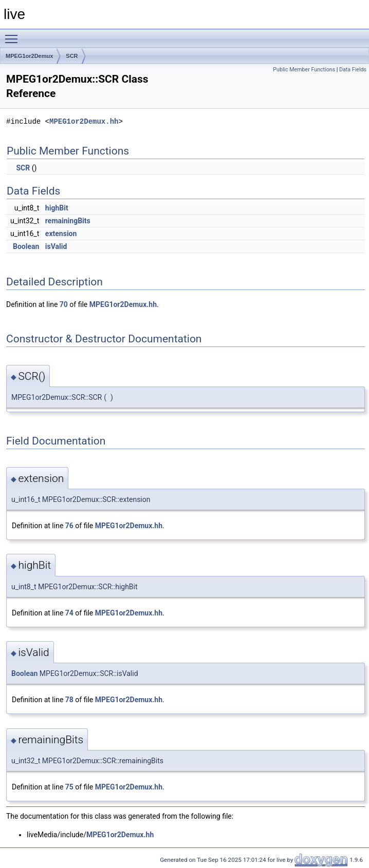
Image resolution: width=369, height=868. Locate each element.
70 (64, 304)
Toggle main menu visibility (14, 34)
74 (69, 613)
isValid (56, 246)
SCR (72, 56)
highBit (57, 208)
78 (69, 700)
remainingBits (68, 221)
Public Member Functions (304, 70)
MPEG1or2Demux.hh (84, 121)
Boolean (26, 246)
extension (61, 234)
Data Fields (353, 70)
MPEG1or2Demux (29, 56)
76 (69, 526)
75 (69, 787)
